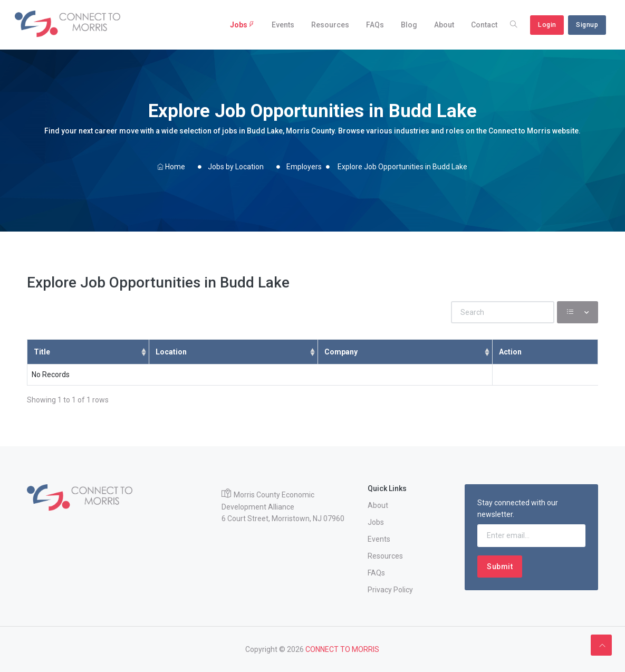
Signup (587, 25)
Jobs (242, 25)
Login (547, 25)
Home (171, 167)
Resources (330, 25)
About (444, 25)
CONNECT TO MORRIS (342, 649)
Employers (304, 167)
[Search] (503, 312)
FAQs (375, 25)
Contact (484, 25)
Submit (500, 567)
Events (283, 25)
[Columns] (578, 312)
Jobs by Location (236, 167)
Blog (409, 25)
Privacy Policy (390, 590)
